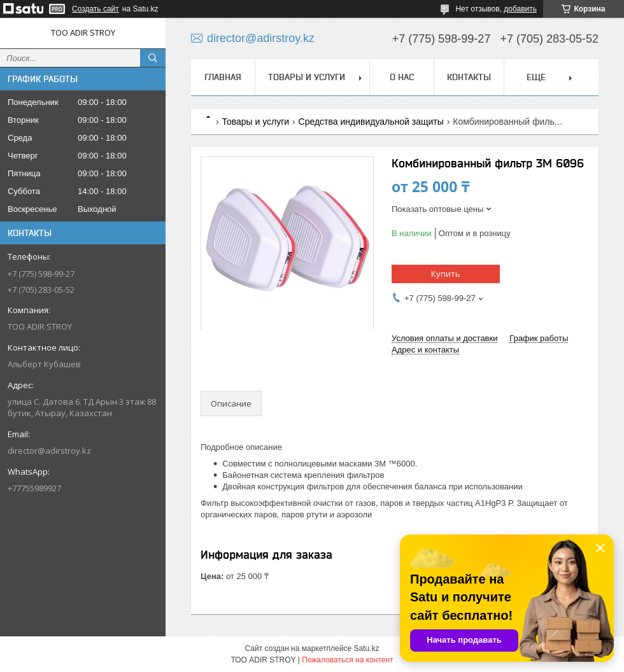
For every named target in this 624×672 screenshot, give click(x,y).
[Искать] (153, 58)
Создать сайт (96, 9)
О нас (402, 77)
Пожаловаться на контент (347, 660)
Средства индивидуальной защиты (371, 122)
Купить (446, 274)
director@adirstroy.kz (49, 451)
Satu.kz (366, 648)
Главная (223, 77)
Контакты (469, 77)
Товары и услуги (307, 77)
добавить (520, 9)
